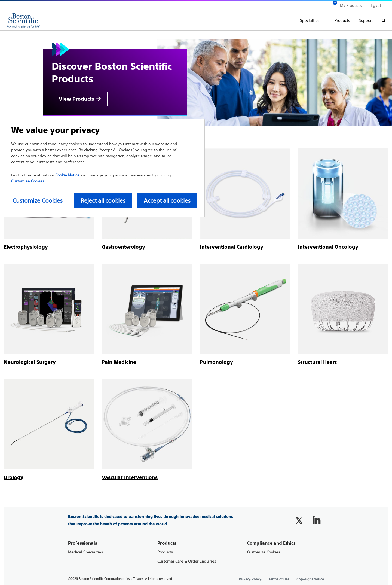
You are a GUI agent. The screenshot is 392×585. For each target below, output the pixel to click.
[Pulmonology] (216, 362)
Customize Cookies (264, 552)
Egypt (376, 5)
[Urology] (14, 477)
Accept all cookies (167, 201)
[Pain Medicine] (119, 362)
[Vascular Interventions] (130, 477)
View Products (76, 99)
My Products (351, 5)
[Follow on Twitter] (299, 520)
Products (342, 20)
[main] (196, 256)
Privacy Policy (250, 579)
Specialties (310, 20)
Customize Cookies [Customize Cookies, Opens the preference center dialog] (38, 201)
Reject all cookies (103, 201)
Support (366, 20)
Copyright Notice (310, 579)
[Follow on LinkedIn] (316, 520)
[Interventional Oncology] (328, 247)
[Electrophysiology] (26, 247)
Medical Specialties (85, 552)
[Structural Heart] (317, 362)
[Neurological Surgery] (30, 362)
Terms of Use (279, 579)
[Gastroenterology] (123, 247)
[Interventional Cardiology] (232, 247)
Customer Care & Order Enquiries (187, 561)
